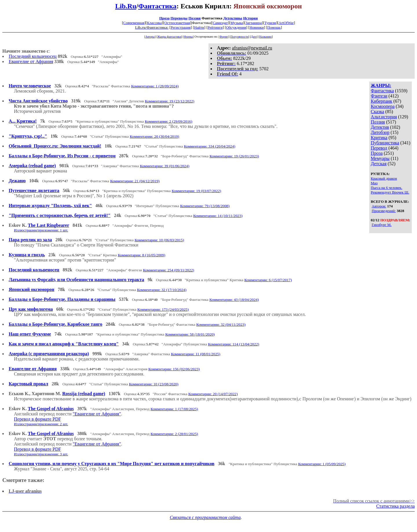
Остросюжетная (177, 23)
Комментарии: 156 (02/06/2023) (174, 369)
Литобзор (380, 132)
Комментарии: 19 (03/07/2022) (196, 191)
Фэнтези (379, 96)
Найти (199, 27)
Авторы (150, 37)
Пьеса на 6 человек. (386, 188)
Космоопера (383, 106)
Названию (266, 37)
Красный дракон (384, 178)
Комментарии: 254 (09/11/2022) (169, 270)
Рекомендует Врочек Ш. (390, 192)
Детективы (233, 18)
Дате (254, 37)
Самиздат (220, 23)
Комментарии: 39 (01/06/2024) (165, 166)
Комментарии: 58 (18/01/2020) (190, 334)
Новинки (257, 27)
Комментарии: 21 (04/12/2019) (135, 181)
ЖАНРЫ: (381, 85)
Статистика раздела (395, 506)
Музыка (237, 23)
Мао (374, 183)
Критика (379, 138)
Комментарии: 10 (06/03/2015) (159, 240)
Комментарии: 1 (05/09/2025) (322, 464)
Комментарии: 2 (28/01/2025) (174, 434)
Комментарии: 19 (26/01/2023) (234, 156)
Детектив (380, 127)
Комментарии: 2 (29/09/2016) (169, 121)
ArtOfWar (286, 23)
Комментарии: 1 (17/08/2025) (174, 409)
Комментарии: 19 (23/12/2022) (170, 101)
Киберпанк (381, 101)
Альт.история (384, 117)
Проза (164, 18)
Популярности (239, 37)
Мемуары (380, 158)
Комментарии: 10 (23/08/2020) (154, 384)
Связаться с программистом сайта (205, 517)
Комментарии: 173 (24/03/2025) (163, 309)
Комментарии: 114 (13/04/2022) (234, 344)
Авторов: (379, 206)
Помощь (274, 27)
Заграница (254, 23)
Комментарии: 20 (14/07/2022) (213, 394)
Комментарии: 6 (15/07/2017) (268, 280)
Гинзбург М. (382, 225)
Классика (154, 23)
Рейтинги (215, 27)
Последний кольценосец (33, 56)
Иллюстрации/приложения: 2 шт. (41, 424)
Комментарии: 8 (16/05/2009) (142, 255)
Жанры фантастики (169, 37)
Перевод (379, 148)
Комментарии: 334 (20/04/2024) (210, 146)
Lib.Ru (126, 6)
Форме (224, 37)
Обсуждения (236, 27)
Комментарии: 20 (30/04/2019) (154, 136)
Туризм (270, 23)
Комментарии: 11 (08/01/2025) (195, 354)
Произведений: (384, 211)
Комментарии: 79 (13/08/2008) (205, 206)
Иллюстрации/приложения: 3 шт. (41, 454)
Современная (134, 23)
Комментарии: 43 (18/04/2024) (234, 300)
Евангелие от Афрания (31, 61)
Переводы (179, 18)
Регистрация (181, 27)
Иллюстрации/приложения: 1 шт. (41, 230)
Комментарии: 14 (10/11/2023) (218, 216)
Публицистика (385, 143)
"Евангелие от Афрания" (97, 414)
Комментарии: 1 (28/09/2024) (155, 86)
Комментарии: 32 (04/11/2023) (221, 324)
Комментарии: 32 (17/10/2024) (162, 290)
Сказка (377, 112)
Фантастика (157, 6)
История (250, 18)
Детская (379, 164)
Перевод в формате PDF (38, 419)
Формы (188, 37)
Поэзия (195, 18)
